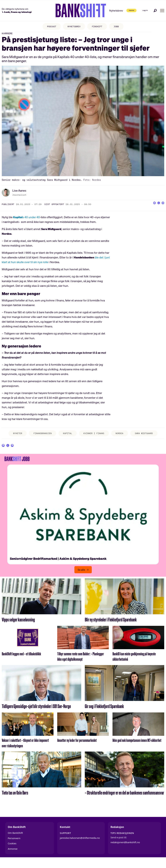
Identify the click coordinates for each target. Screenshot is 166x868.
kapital (67, 437)
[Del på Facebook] (149, 208)
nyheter (12, 437)
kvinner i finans (91, 438)
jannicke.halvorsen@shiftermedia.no (80, 847)
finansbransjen (39, 437)
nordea (123, 437)
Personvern (14, 847)
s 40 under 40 (27, 221)
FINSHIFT (99, 27)
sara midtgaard (146, 438)
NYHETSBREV (73, 27)
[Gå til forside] (70, 11)
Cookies (12, 852)
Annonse (13, 858)
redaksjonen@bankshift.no (125, 851)
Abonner (121, 10)
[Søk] (155, 10)
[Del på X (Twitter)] (155, 208)
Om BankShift (15, 842)
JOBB (119, 27)
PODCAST (49, 27)
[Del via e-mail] (162, 208)
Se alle (81, 579)
